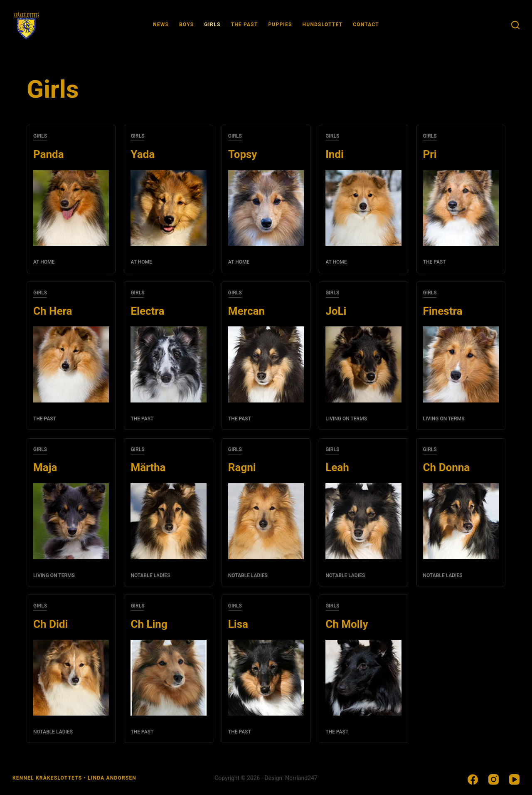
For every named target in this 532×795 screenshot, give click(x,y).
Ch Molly (347, 624)
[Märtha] (168, 521)
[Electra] (168, 364)
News (161, 25)
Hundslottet (323, 25)
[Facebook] (473, 779)
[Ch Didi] (71, 678)
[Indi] (363, 208)
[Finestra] (461, 364)
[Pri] (461, 208)
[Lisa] (266, 678)
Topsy (243, 154)
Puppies (280, 25)
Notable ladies (150, 575)
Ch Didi (50, 624)
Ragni (242, 467)
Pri (430, 154)
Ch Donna (447, 467)
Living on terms (346, 419)
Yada (143, 154)
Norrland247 (301, 778)
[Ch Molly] (363, 678)
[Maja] (71, 521)
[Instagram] (494, 779)
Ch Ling (149, 624)
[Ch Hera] (71, 364)
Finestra (443, 311)
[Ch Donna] (461, 521)
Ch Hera (53, 311)
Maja (45, 467)
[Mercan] (266, 364)
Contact (366, 25)
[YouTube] (514, 779)
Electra (147, 311)
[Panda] (71, 208)
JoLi (336, 311)
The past (245, 25)
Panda (49, 154)
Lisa (238, 624)
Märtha (148, 467)
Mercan (246, 311)
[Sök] (515, 25)
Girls (212, 25)
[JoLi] (363, 364)
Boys (186, 25)
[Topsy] (266, 208)
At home (44, 262)
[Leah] (363, 521)
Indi (335, 154)
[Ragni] (266, 521)
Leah (337, 467)
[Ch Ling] (168, 678)
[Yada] (168, 208)
